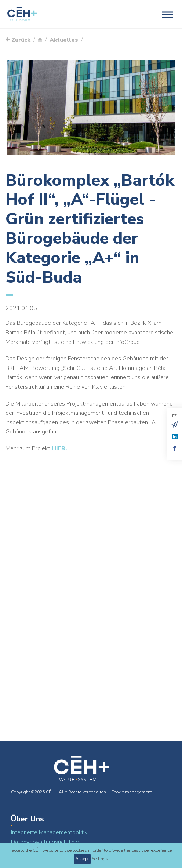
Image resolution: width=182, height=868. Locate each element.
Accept (82, 859)
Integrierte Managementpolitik (49, 832)
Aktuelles (64, 40)
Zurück (18, 40)
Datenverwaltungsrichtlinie (45, 842)
